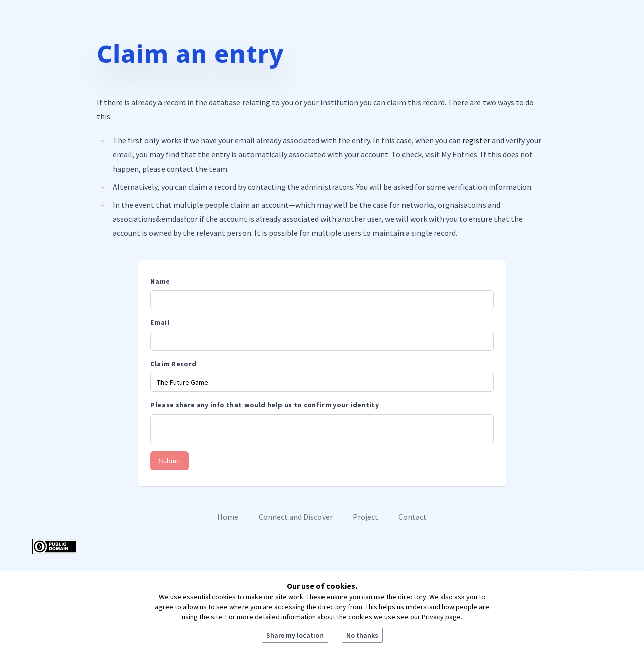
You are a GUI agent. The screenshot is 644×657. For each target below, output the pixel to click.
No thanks (362, 635)
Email (160, 322)
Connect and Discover (296, 517)
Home (228, 517)
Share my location (295, 635)
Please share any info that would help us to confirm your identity (265, 405)
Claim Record (173, 364)
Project (366, 517)
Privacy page (441, 617)
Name (160, 281)
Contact (413, 517)
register (476, 140)
